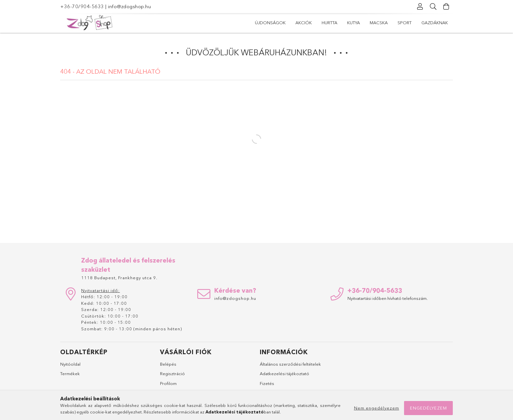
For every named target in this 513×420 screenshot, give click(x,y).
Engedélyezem (428, 408)
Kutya (354, 23)
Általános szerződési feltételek (290, 364)
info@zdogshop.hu (129, 6)
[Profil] (420, 7)
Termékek (70, 374)
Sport (405, 23)
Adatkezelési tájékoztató (284, 374)
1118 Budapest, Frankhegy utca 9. (119, 278)
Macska (379, 23)
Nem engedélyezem (377, 408)
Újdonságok (270, 23)
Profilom (168, 383)
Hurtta (329, 23)
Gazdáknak (435, 23)
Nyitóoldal (70, 364)
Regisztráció (172, 374)
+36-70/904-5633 (82, 6)
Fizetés (267, 383)
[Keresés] (433, 7)
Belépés (168, 364)
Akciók (304, 23)
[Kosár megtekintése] (446, 7)
